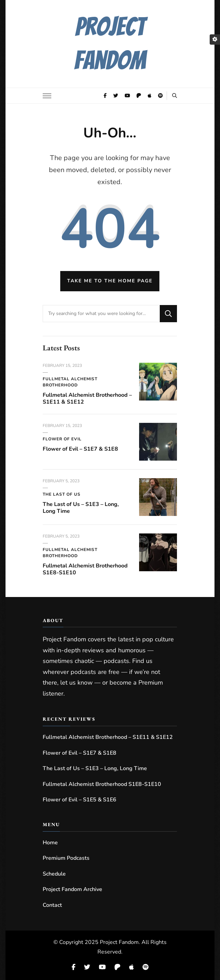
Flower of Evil (62, 439)
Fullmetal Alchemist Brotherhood (70, 382)
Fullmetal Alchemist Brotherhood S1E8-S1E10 (85, 569)
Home (50, 843)
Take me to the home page (110, 281)
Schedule (54, 874)
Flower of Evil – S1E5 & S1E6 (80, 800)
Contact (52, 905)
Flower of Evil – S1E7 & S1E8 (80, 449)
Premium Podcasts (66, 858)
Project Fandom (119, 942)
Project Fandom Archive (72, 889)
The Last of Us (62, 494)
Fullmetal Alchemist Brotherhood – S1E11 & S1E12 (87, 398)
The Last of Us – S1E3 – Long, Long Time (81, 508)
